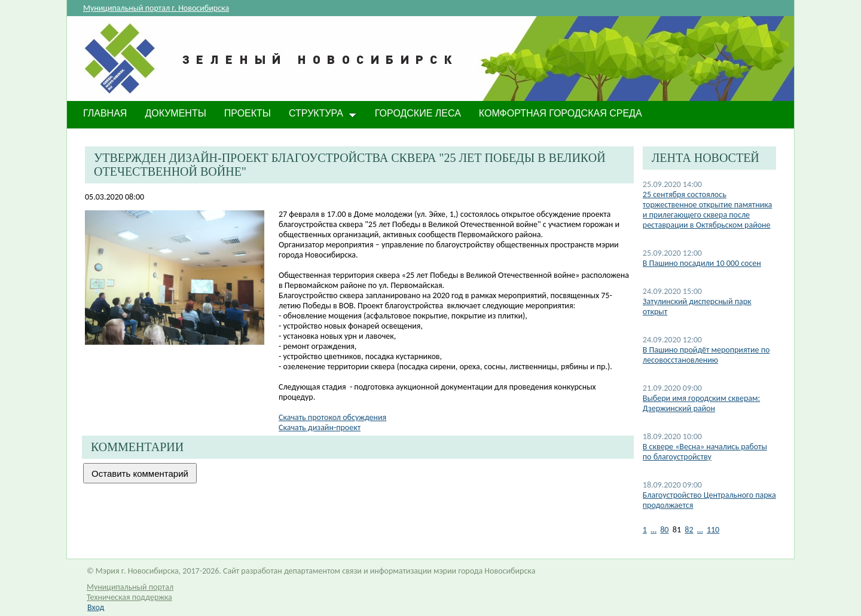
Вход (96, 607)
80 (664, 530)
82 (689, 530)
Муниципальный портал (130, 587)
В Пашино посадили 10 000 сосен (702, 263)
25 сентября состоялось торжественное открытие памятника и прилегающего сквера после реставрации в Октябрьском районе (707, 210)
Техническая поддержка (129, 597)
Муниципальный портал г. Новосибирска (156, 8)
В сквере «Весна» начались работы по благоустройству (705, 452)
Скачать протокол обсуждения (332, 417)
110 (713, 530)
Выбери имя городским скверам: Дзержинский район (701, 403)
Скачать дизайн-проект (320, 427)
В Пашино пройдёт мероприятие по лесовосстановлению (706, 355)
